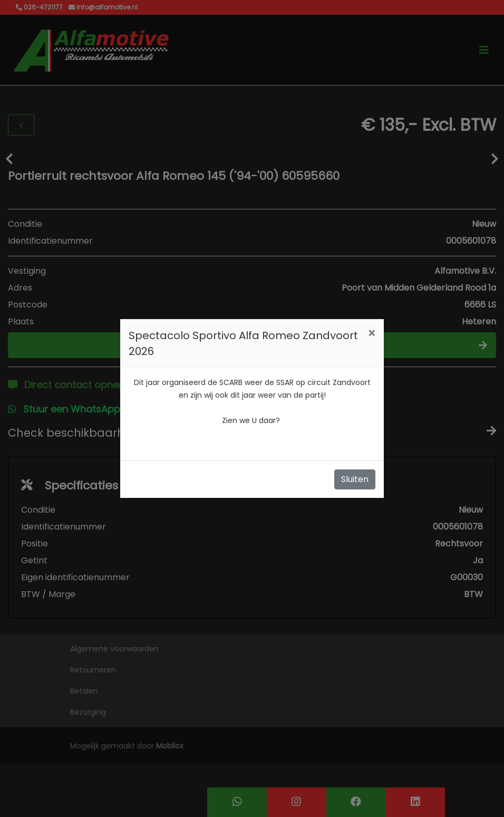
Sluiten (355, 479)
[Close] (371, 334)
